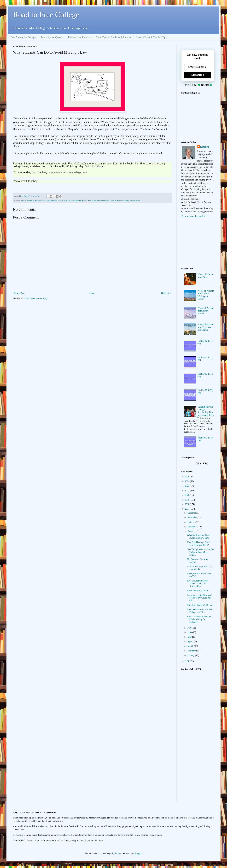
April (190, 642)
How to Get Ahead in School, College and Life (200, 611)
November (193, 517)
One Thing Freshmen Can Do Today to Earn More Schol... (200, 552)
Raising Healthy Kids (79, 37)
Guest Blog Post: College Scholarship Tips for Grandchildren (206, 411)
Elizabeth (205, 147)
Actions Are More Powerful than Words (200, 568)
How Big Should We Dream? (200, 605)
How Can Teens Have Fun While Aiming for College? (199, 619)
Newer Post (19, 293)
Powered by (198, 85)
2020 (187, 495)
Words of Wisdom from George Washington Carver (206, 295)
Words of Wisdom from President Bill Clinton (206, 327)
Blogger (138, 853)
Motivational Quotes (52, 37)
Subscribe (198, 75)
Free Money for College (23, 37)
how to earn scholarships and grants (72, 201)
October (191, 522)
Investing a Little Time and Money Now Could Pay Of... (199, 598)
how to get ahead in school (99, 201)
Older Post (166, 293)
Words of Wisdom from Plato (206, 276)
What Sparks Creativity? (198, 591)
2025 (187, 477)
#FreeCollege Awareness (31, 201)
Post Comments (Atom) (36, 298)
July (190, 628)
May (190, 637)
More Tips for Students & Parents (113, 37)
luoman (119, 853)
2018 (187, 504)
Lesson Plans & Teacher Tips (151, 37)
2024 (187, 481)
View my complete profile (193, 216)
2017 (187, 509)
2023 (187, 486)
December (192, 513)
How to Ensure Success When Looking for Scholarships (198, 584)
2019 (187, 500)
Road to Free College (46, 15)
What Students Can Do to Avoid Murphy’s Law (199, 537)
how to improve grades (120, 201)
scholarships (135, 201)
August (191, 531)
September (193, 527)
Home (93, 293)
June (190, 632)
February (192, 651)
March (191, 646)
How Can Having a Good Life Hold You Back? (198, 544)
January (191, 655)
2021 (187, 490)
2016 (187, 661)
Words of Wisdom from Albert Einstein (206, 311)
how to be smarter (49, 201)
